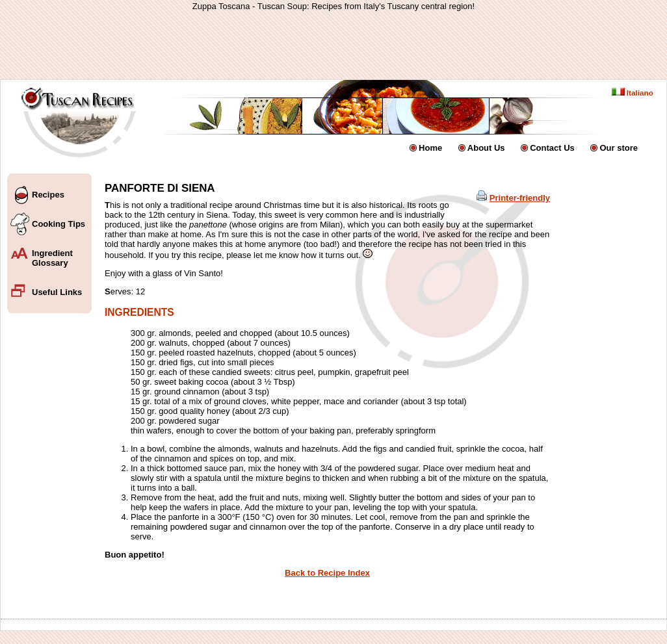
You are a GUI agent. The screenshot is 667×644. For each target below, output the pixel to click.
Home (430, 148)
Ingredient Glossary (52, 258)
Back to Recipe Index (327, 573)
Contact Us (552, 148)
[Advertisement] (333, 45)
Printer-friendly (520, 198)
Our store (619, 148)
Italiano (633, 93)
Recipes (48, 195)
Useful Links (57, 292)
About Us (486, 148)
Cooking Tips (59, 224)
